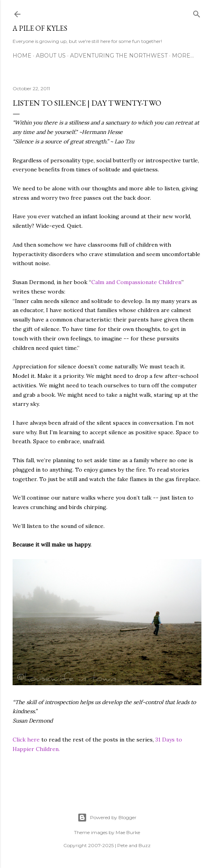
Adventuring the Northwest (119, 56)
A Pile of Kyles (40, 28)
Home (22, 56)
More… (183, 56)
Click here (26, 740)
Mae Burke (128, 832)
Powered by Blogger (107, 818)
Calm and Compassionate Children (136, 282)
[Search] (197, 13)
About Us (51, 56)
